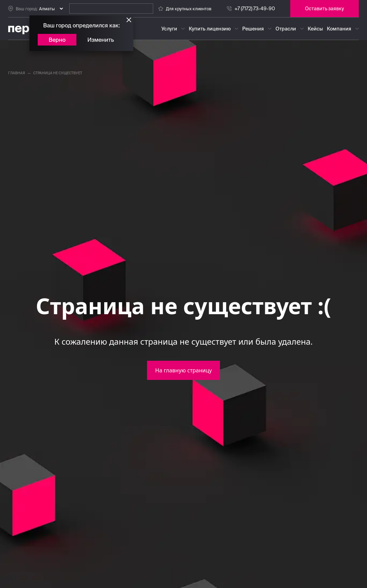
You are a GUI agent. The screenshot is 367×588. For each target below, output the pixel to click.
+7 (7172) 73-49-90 (255, 9)
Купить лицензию (210, 29)
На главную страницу (183, 370)
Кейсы (315, 29)
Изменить (101, 40)
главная (17, 73)
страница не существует (58, 73)
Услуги (169, 29)
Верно (57, 40)
